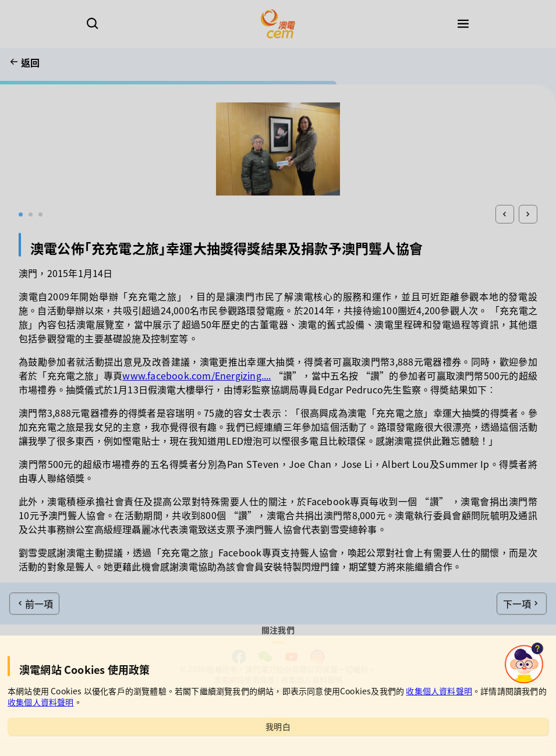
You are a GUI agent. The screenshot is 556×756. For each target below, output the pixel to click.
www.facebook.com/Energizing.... (196, 375)
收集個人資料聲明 (439, 691)
